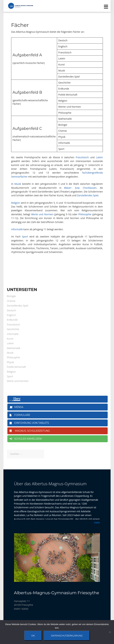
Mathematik (14, 348)
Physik (10, 362)
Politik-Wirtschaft (16, 367)
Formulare (20, 415)
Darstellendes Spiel (88, 195)
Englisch (11, 315)
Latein (99, 157)
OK (33, 636)
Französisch (82, 157)
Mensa (16, 407)
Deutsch (11, 310)
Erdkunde (12, 320)
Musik (18, 184)
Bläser (68, 188)
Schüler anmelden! (26, 439)
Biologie (11, 296)
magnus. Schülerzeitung (30, 431)
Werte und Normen (42, 214)
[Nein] (110, 632)
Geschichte (13, 329)
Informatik (17, 229)
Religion (16, 203)
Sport (25, 237)
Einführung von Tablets (29, 423)
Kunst (10, 339)
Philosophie (85, 214)
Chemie (11, 301)
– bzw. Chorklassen (84, 188)
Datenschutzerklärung (67, 636)
